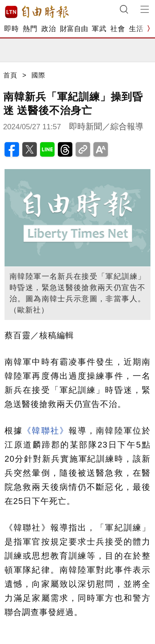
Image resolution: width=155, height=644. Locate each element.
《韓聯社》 (46, 431)
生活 (136, 29)
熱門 (30, 29)
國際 (38, 75)
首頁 (10, 75)
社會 (118, 29)
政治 (49, 29)
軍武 (99, 29)
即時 (11, 29)
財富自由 (74, 29)
